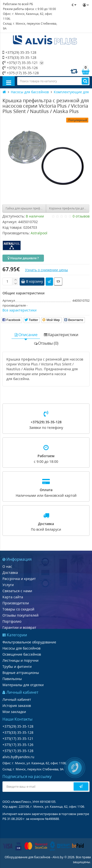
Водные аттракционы (21, 673)
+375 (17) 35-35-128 (21, 73)
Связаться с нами (17, 591)
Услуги (8, 585)
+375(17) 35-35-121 (20, 63)
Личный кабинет (17, 699)
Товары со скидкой (18, 609)
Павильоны (12, 679)
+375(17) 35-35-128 (18, 751)
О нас (7, 566)
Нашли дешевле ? (23, 258)
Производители (16, 603)
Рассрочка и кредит (19, 579)
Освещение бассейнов (22, 654)
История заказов (17, 706)
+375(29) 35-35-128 (19, 52)
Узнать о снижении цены (46, 270)
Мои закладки (14, 712)
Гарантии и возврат (19, 627)
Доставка (10, 573)
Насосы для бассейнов (21, 648)
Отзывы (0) (46, 343)
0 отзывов (81, 216)
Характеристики (61, 335)
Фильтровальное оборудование (29, 642)
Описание (26, 335)
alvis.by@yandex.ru (18, 757)
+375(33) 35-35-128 (19, 57)
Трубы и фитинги (17, 666)
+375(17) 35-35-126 (20, 68)
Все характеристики (20, 310)
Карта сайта (13, 597)
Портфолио (12, 621)
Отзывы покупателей (20, 615)
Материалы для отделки (23, 685)
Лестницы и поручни (20, 660)
